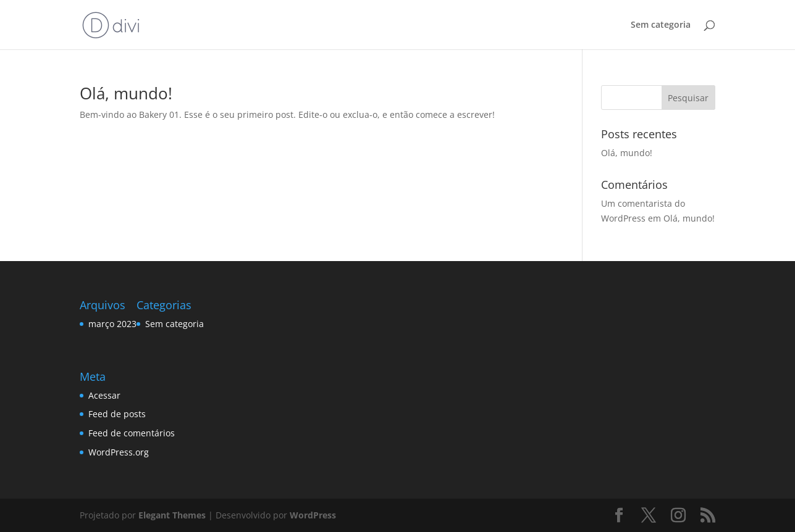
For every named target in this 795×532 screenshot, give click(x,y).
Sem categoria (661, 25)
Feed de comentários (132, 433)
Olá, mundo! (126, 93)
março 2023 (112, 324)
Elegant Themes (172, 515)
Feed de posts (117, 414)
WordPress (313, 515)
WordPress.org (119, 452)
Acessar (104, 395)
